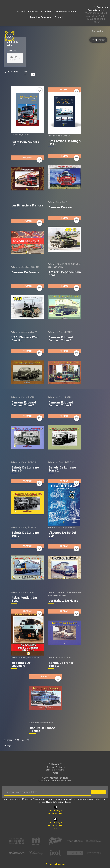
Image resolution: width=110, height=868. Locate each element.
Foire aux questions (41, 17)
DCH (55, 828)
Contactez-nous (96, 10)
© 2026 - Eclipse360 (55, 864)
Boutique (33, 12)
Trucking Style (55, 810)
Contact (59, 17)
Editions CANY (55, 813)
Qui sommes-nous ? (65, 12)
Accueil (21, 12)
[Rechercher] (97, 31)
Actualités (46, 12)
